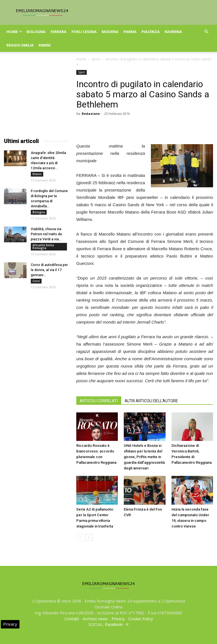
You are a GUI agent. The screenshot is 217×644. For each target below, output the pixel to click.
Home (14, 32)
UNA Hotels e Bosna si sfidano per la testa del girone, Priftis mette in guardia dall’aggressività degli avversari (144, 457)
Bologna (36, 32)
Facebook (114, 625)
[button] (206, 32)
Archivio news (95, 619)
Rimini (45, 45)
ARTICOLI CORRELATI (99, 401)
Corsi (36, 281)
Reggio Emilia (20, 45)
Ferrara (58, 32)
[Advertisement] (36, 98)
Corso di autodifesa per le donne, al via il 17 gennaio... (49, 270)
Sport (96, 59)
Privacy (118, 619)
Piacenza (151, 32)
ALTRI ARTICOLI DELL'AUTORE (151, 401)
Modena (110, 32)
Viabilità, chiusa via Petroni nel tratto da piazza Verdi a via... (46, 234)
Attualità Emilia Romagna (43, 247)
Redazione (91, 114)
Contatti (72, 619)
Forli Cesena (84, 32)
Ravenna (173, 32)
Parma (130, 32)
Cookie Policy (141, 619)
